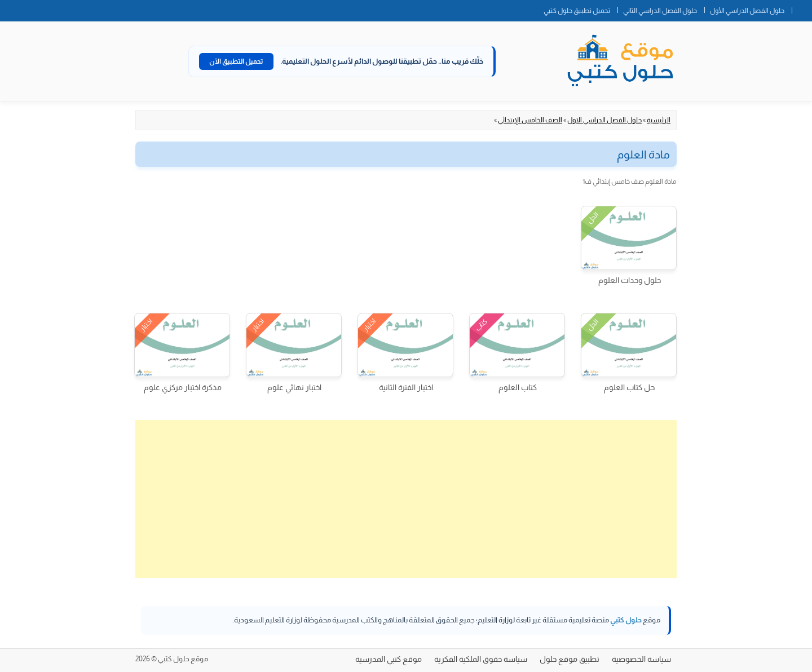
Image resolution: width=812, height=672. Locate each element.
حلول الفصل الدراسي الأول (747, 11)
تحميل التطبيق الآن (236, 61)
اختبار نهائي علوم (294, 387)
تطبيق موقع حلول (570, 659)
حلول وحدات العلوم (630, 280)
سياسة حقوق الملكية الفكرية (481, 659)
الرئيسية (659, 120)
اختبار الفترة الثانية (406, 387)
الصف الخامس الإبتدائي (530, 120)
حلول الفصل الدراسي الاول (604, 120)
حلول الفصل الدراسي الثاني (660, 11)
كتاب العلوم (518, 387)
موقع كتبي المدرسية (389, 659)
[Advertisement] (406, 499)
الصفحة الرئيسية (802, 8)
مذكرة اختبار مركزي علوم (183, 387)
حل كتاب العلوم (629, 387)
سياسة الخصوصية (641, 659)
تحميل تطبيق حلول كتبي (577, 11)
